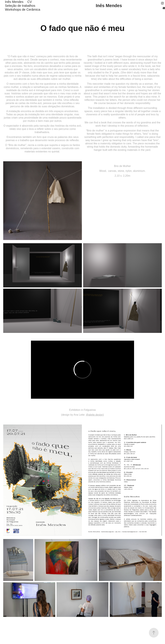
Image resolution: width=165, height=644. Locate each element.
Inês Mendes (14, 2)
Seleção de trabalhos (20, 6)
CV (30, 2)
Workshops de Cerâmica (23, 10)
